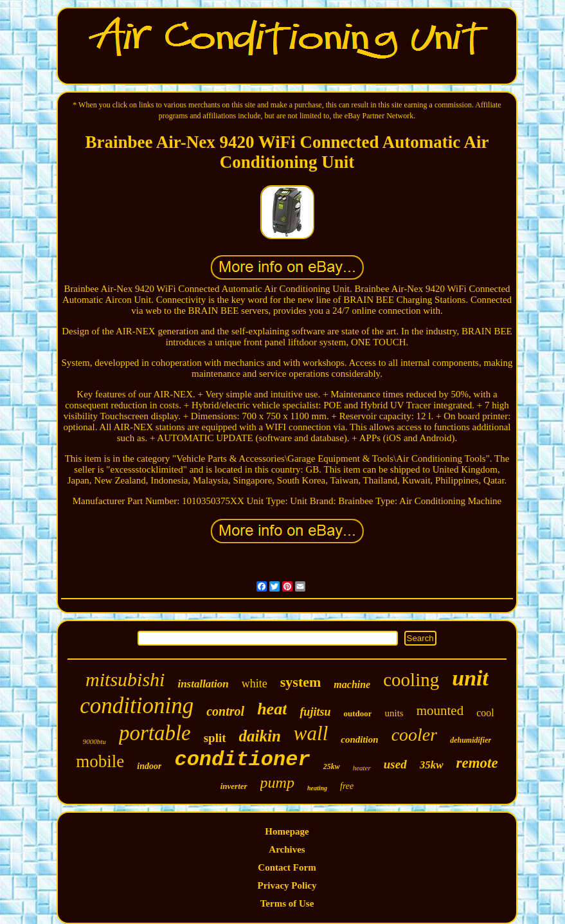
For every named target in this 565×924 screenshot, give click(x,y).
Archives (287, 849)
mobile (100, 761)
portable (155, 733)
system (301, 682)
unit (470, 678)
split (215, 738)
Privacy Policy (287, 885)
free (347, 786)
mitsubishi (125, 679)
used (395, 764)
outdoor (357, 713)
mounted (440, 711)
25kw (332, 766)
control (225, 711)
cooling (411, 680)
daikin (260, 736)
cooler (415, 735)
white (255, 684)
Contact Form (287, 867)
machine (352, 684)
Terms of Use (287, 903)
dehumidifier (471, 740)
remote (477, 763)
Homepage (287, 831)
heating (317, 788)
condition (359, 739)
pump (277, 783)
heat (272, 709)
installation (203, 684)
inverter (234, 786)
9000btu (94, 741)
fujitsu (315, 712)
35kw (432, 765)
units (394, 713)
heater (362, 768)
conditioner (242, 760)
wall (311, 733)
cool (485, 713)
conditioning (137, 706)
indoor (149, 766)
